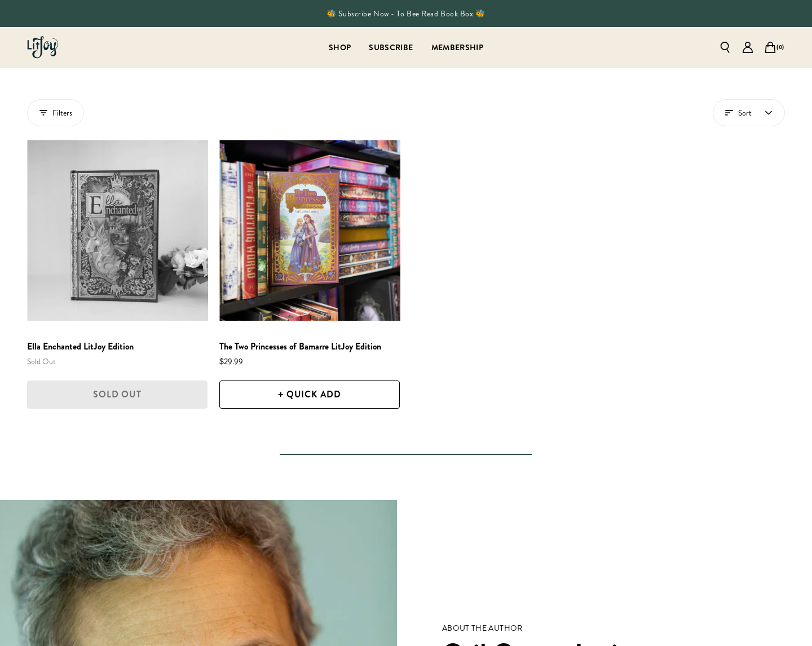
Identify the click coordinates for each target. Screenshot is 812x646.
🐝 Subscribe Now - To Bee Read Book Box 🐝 (406, 14)
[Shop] (340, 47)
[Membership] (458, 47)
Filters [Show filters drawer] (56, 113)
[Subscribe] (391, 47)
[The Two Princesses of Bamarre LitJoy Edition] (310, 230)
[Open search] (725, 47)
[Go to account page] (748, 47)
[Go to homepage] (43, 47)
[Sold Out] (117, 395)
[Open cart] (770, 47)
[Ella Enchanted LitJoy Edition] (118, 230)
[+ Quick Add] (310, 395)
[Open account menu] (749, 113)
